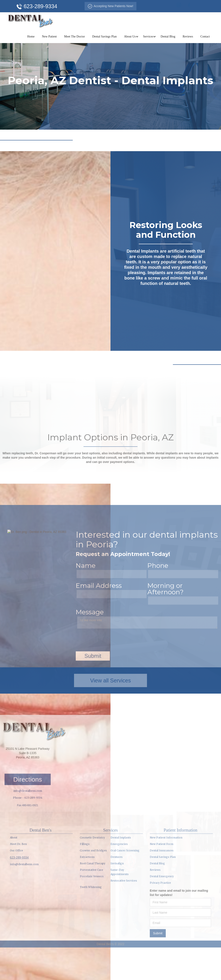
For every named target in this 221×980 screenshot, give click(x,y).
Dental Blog (168, 36)
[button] (130, 37)
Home (31, 36)
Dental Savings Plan (104, 36)
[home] (31, 20)
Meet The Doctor (74, 36)
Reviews (188, 36)
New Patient (49, 36)
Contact (205, 36)
